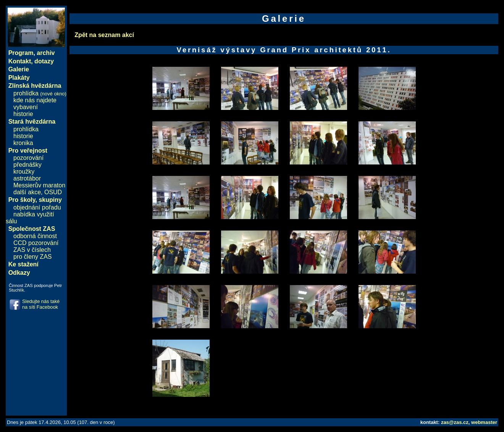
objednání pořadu (37, 207)
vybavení (26, 107)
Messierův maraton (39, 185)
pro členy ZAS (32, 257)
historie (23, 114)
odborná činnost (35, 236)
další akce (27, 192)
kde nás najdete (35, 100)
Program (21, 53)
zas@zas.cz (455, 422)
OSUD (53, 192)
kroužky (24, 172)
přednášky (27, 165)
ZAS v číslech (32, 250)
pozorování (28, 158)
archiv (46, 53)
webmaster (484, 422)
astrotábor (27, 178)
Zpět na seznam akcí (104, 35)
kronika (23, 143)
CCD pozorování (36, 243)
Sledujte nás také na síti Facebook (41, 304)
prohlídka (40, 93)
